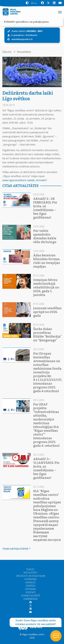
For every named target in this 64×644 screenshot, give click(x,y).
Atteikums (32, 35)
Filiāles (30, 569)
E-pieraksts (18, 35)
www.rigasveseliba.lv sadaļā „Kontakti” (25, 180)
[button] (27, 3)
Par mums (31, 589)
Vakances (30, 582)
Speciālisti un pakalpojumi (31, 576)
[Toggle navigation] (60, 12)
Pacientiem (31, 579)
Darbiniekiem (31, 599)
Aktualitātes (24, 52)
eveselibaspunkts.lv (22, 39)
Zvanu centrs (27, 31)
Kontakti (31, 592)
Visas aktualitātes (16, 549)
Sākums (7, 52)
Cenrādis (31, 586)
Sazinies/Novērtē (31, 596)
